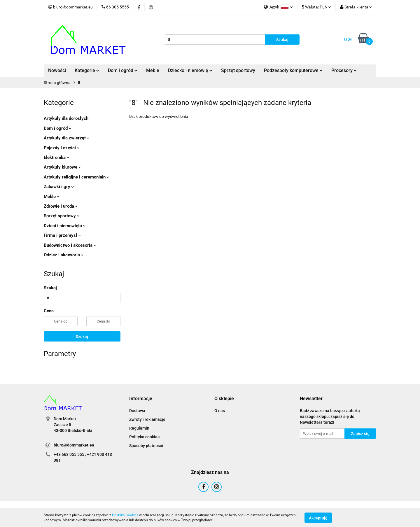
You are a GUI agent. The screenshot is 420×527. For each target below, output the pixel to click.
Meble (153, 70)
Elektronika (56, 157)
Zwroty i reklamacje (147, 419)
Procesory (344, 70)
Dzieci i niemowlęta (65, 226)
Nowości (57, 70)
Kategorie (87, 70)
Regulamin (139, 428)
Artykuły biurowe (62, 167)
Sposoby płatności (146, 446)
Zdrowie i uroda (61, 206)
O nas (220, 411)
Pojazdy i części (62, 148)
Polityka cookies (144, 437)
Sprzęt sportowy (238, 70)
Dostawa (137, 411)
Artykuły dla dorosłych (66, 118)
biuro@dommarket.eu (74, 445)
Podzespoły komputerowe (293, 70)
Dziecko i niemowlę (190, 70)
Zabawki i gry (59, 187)
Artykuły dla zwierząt (66, 138)
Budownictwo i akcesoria (70, 245)
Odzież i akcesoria (64, 255)
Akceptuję (318, 518)
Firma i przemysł (62, 235)
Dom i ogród (123, 70)
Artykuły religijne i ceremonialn (76, 177)
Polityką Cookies (125, 515)
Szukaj (82, 337)
